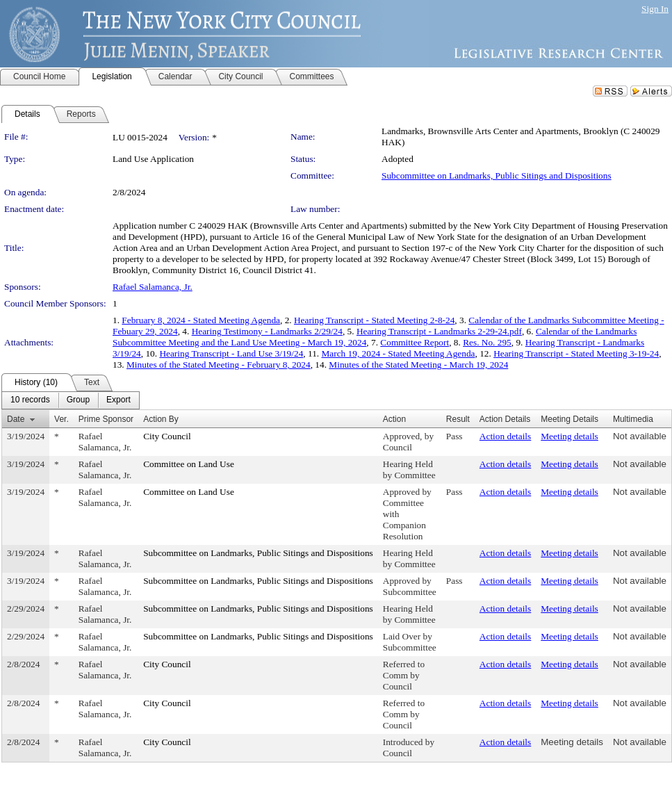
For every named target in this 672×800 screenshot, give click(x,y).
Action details (505, 436)
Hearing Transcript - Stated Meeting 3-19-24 (576, 353)
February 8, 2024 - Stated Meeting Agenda (201, 320)
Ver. (62, 419)
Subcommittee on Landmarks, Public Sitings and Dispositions (497, 175)
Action (394, 419)
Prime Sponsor (106, 419)
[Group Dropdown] (78, 400)
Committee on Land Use (189, 464)
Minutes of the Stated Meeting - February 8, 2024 (219, 365)
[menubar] (71, 400)
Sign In (655, 9)
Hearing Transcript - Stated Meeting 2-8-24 (374, 320)
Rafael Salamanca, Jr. (153, 287)
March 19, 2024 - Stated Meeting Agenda (399, 353)
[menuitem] (30, 400)
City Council (167, 436)
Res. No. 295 (487, 342)
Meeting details (569, 436)
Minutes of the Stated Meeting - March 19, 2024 (418, 365)
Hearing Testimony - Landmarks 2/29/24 (267, 331)
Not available (640, 436)
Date (16, 419)
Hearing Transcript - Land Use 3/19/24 (231, 353)
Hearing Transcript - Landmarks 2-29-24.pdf (439, 331)
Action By (161, 419)
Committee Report (415, 342)
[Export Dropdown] (118, 400)
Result (458, 419)
